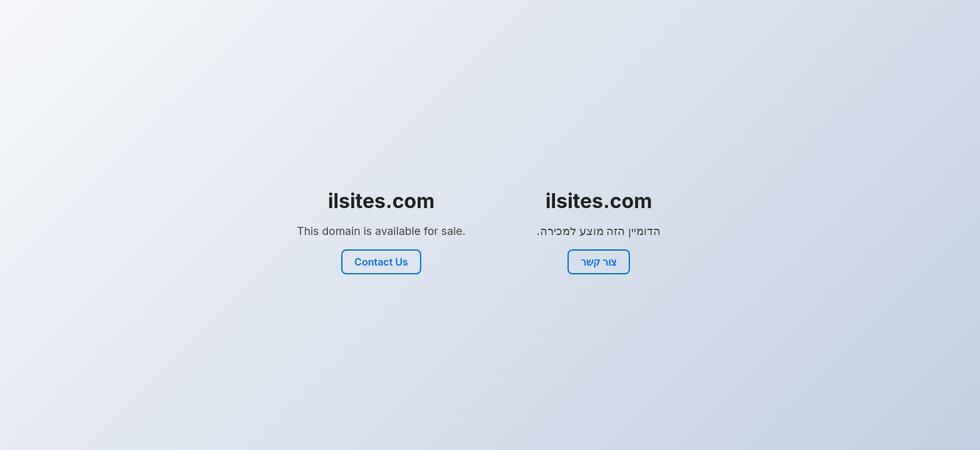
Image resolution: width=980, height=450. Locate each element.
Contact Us (381, 262)
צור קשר (599, 262)
